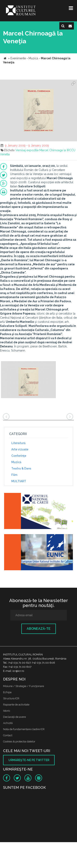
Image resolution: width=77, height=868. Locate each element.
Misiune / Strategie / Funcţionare (24, 686)
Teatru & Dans (21, 468)
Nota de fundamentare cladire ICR (24, 729)
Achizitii (8, 723)
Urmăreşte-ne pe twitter (29, 760)
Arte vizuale (20, 449)
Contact (8, 735)
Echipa (7, 692)
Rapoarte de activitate (16, 705)
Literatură (18, 443)
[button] (73, 83)
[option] (28, 380)
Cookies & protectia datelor (19, 741)
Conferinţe (19, 456)
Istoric (7, 711)
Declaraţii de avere (14, 717)
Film (14, 475)
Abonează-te (39, 629)
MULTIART (19, 481)
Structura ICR (11, 698)
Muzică (16, 462)
